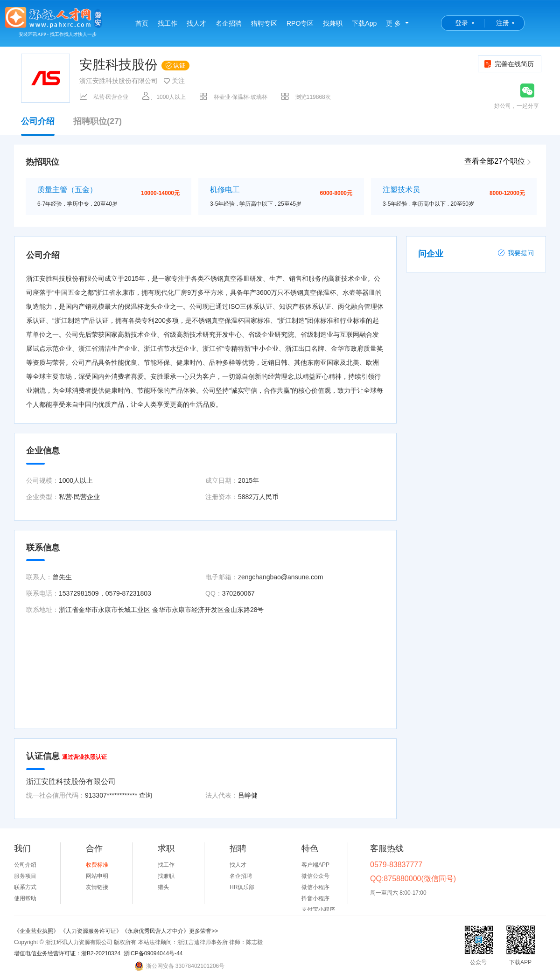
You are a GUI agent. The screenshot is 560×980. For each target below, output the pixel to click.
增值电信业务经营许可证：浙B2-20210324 (67, 953)
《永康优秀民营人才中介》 (155, 931)
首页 (142, 23)
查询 (146, 795)
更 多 (393, 23)
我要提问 (516, 253)
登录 (462, 23)
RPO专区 (300, 23)
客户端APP (315, 865)
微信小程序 (315, 887)
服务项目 (25, 876)
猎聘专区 (264, 23)
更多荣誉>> (203, 931)
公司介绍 (38, 126)
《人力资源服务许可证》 (91, 931)
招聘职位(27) (98, 122)
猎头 (163, 887)
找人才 (196, 23)
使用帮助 (25, 898)
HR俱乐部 (242, 887)
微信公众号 (315, 876)
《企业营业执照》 (37, 931)
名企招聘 (229, 23)
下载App (364, 23)
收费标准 (97, 865)
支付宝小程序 (318, 910)
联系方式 (25, 887)
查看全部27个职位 (495, 161)
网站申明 (97, 876)
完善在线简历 (508, 64)
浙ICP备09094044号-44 (153, 953)
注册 (503, 23)
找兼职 (333, 23)
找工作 (168, 23)
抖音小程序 (315, 898)
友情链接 (97, 887)
